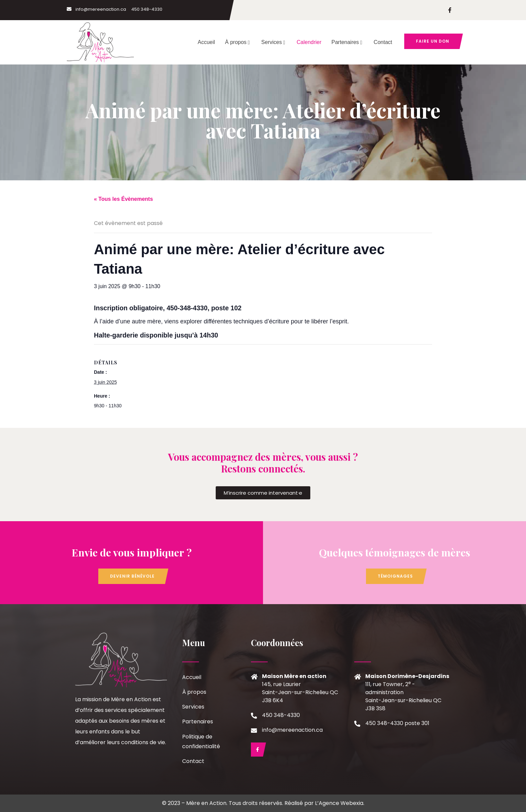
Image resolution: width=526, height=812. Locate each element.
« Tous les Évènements (123, 199)
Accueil (206, 42)
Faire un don (433, 41)
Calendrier (309, 42)
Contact (383, 42)
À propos (238, 42)
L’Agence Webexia (339, 803)
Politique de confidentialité (201, 741)
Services (274, 42)
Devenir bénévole (132, 576)
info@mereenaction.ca (96, 9)
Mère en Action (206, 803)
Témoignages (395, 576)
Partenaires (348, 42)
